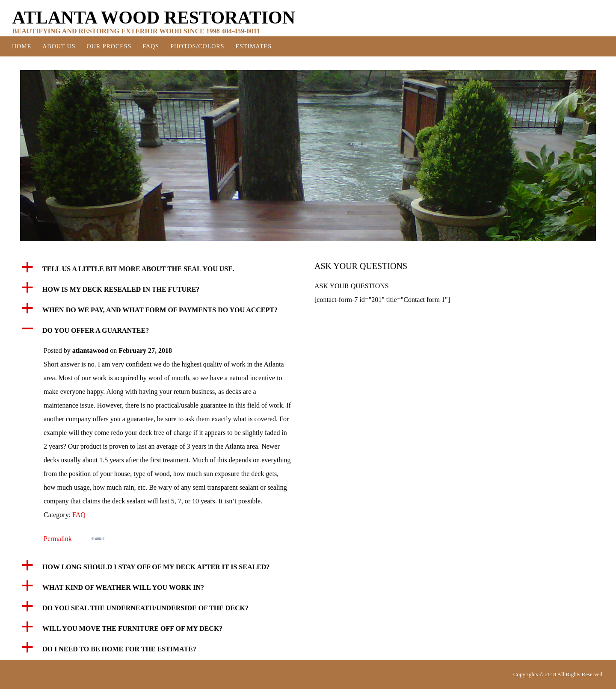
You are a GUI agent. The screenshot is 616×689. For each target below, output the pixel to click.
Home (22, 46)
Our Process (109, 46)
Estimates (253, 46)
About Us (59, 46)
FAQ (79, 515)
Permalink (74, 537)
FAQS (151, 46)
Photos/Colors (197, 46)
